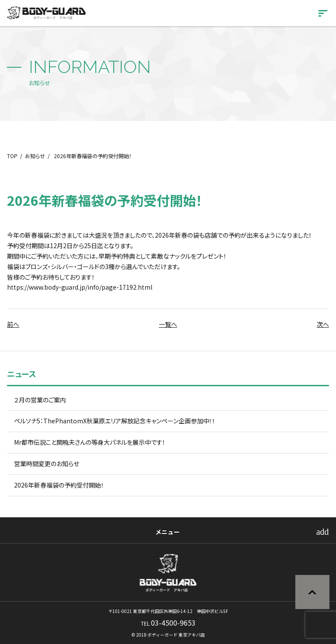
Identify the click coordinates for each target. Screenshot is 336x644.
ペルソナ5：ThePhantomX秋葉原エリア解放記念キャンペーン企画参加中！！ (115, 421)
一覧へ (168, 324)
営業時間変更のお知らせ (47, 464)
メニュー (168, 532)
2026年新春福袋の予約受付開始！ (59, 485)
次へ (323, 324)
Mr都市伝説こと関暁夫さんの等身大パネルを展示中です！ (90, 442)
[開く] (323, 14)
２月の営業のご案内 (40, 400)
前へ (13, 324)
